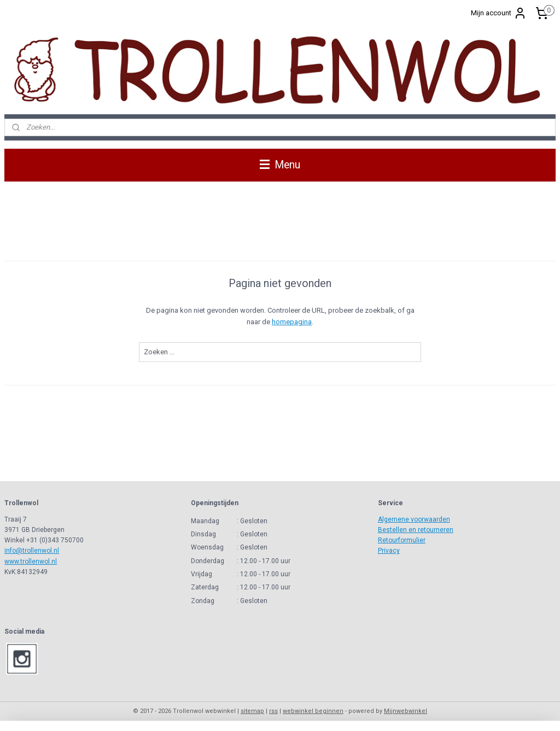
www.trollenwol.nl (31, 562)
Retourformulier (402, 540)
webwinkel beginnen (313, 711)
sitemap (252, 711)
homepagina (292, 322)
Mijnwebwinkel (406, 711)
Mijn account (499, 13)
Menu (280, 165)
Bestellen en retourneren (416, 530)
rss (273, 711)
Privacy (389, 551)
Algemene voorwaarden (414, 519)
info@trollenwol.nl (32, 551)
